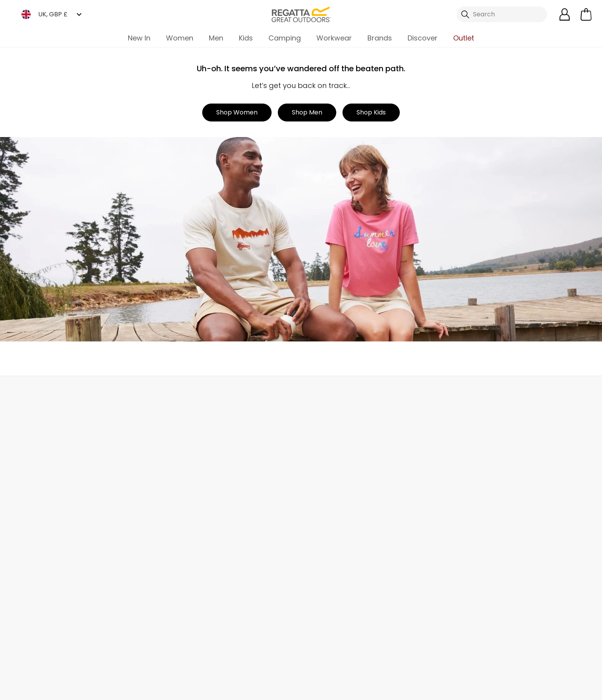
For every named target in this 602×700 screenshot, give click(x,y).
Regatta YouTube (292, 654)
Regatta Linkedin (276, 654)
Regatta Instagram (260, 654)
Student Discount (327, 513)
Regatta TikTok (244, 654)
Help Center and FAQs (146, 463)
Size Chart (316, 488)
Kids (246, 38)
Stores (216, 476)
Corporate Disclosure (239, 551)
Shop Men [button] (307, 112)
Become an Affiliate (331, 613)
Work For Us (224, 488)
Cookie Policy (563, 689)
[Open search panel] (502, 14)
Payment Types (325, 563)
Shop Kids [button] (371, 112)
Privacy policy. (496, 475)
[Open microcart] (586, 14)
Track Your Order (44, 476)
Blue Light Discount (329, 538)
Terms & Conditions (432, 689)
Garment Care (323, 588)
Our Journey (226, 451)
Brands (380, 38)
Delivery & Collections (51, 451)
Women (180, 38)
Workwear (334, 38)
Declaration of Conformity (247, 575)
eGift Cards (319, 451)
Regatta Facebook (228, 654)
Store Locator (317, 393)
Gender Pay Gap (232, 526)
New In (139, 38)
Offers (311, 501)
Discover (423, 38)
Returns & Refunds (46, 463)
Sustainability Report (238, 501)
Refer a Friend (322, 600)
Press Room (224, 513)
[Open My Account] (565, 14)
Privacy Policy (502, 689)
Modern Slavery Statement (247, 563)
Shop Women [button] (237, 112)
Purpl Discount (323, 526)
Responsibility (227, 538)
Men (216, 38)
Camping (285, 38)
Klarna (311, 575)
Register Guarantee (331, 476)
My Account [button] (160, 393)
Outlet (464, 38)
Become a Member (330, 463)
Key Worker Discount (332, 551)
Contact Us (472, 393)
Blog (214, 463)
